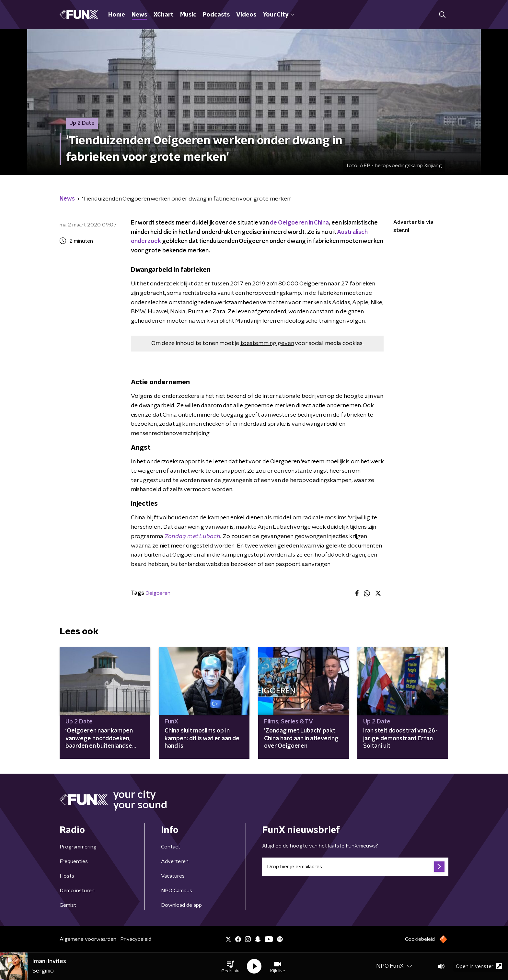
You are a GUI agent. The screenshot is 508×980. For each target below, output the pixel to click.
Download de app (181, 905)
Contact (171, 847)
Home (117, 15)
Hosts (67, 876)
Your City (278, 15)
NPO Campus (177, 891)
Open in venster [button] (479, 966)
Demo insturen (77, 891)
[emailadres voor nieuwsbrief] (355, 867)
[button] (230, 966)
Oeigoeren (158, 593)
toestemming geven (267, 343)
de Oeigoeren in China (299, 223)
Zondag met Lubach (192, 536)
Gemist (68, 905)
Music (188, 15)
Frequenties (74, 861)
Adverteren (175, 861)
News (139, 15)
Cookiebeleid (420, 939)
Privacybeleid (136, 939)
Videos (246, 15)
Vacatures (173, 876)
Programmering (78, 847)
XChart (164, 15)
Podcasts (216, 15)
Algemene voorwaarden (88, 939)
